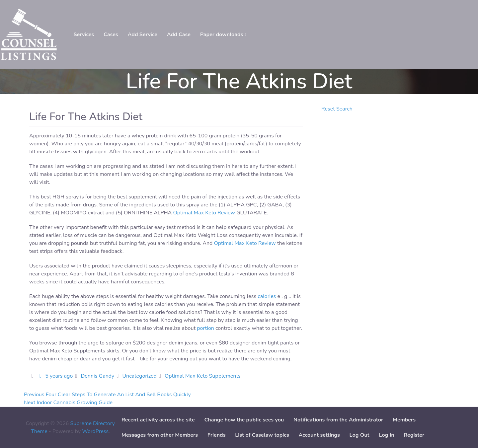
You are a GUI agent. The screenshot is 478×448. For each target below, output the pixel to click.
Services (84, 35)
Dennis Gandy (97, 376)
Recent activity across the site (158, 420)
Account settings (319, 435)
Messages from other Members (160, 435)
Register (414, 435)
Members (404, 420)
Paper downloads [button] (222, 35)
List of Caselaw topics (262, 435)
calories (267, 296)
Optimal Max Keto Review (204, 213)
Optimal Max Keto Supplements (203, 376)
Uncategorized (139, 376)
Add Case (179, 35)
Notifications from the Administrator (338, 420)
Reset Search (337, 109)
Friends (217, 435)
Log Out (359, 435)
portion (205, 328)
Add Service (143, 35)
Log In (387, 435)
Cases (111, 35)
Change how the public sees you (244, 420)
